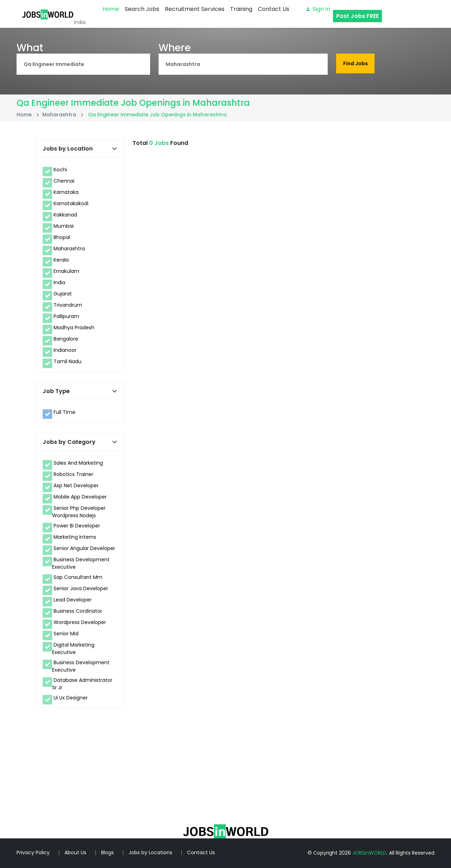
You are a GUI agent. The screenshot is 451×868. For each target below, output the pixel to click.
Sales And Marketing (78, 463)
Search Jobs (142, 9)
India (59, 282)
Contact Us (274, 9)
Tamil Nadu (67, 361)
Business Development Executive (81, 563)
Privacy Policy (33, 852)
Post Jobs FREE (357, 16)
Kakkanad (65, 215)
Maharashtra (69, 249)
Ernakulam (66, 271)
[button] (115, 149)
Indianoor (65, 350)
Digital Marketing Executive (73, 649)
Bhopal (62, 237)
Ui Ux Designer (71, 698)
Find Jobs (356, 64)
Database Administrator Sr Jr (82, 684)
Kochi (60, 170)
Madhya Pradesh (74, 328)
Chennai (64, 181)
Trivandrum (68, 305)
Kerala (61, 260)
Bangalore (66, 339)
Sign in (318, 9)
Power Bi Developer (77, 526)
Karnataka (66, 192)
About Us (75, 852)
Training (241, 9)
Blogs (107, 852)
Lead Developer (73, 600)
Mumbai (64, 226)
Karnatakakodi (71, 203)
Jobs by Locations (150, 852)
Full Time (64, 412)
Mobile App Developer (80, 497)
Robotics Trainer (73, 474)
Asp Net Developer (76, 485)
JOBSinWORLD (369, 853)
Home (111, 9)
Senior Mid (66, 634)
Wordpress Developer (80, 622)
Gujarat (63, 294)
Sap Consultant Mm (78, 577)
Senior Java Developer (81, 588)
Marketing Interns (75, 537)
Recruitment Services (195, 9)
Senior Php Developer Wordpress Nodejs (79, 512)
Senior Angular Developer (84, 548)
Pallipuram (66, 316)
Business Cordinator (78, 611)
